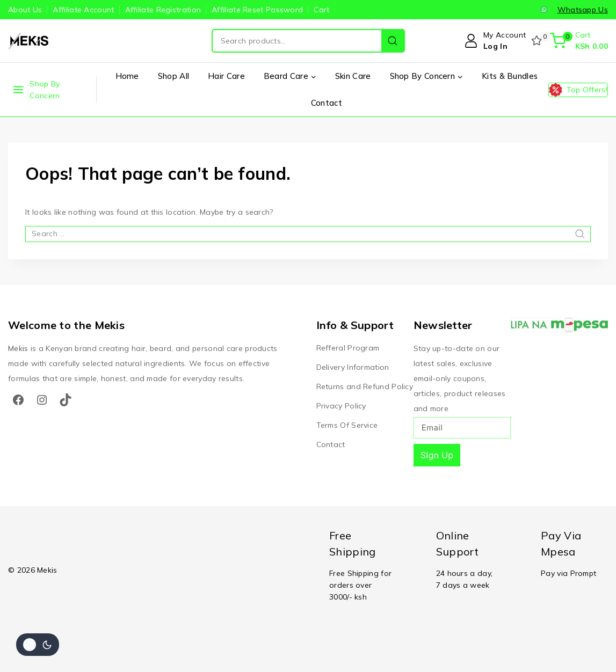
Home (127, 76)
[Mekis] (30, 41)
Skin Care (353, 76)
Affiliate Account (83, 10)
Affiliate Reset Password (257, 10)
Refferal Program (348, 348)
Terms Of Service (347, 425)
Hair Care (226, 76)
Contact (327, 103)
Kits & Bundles (510, 76)
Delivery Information (353, 367)
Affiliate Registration (163, 10)
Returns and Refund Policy (365, 386)
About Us (25, 10)
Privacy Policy (341, 406)
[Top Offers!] (578, 90)
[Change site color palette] (38, 645)
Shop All (173, 76)
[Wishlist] (538, 41)
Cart (321, 10)
